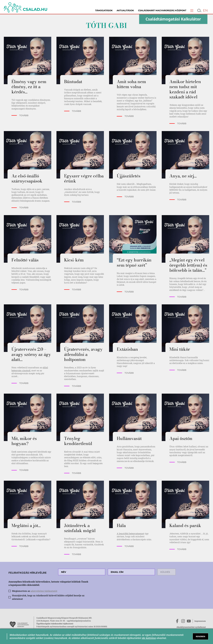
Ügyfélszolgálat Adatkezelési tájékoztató (55, 624)
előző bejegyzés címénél (30, 369)
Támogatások (104, 10)
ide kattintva (149, 638)
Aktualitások (125, 10)
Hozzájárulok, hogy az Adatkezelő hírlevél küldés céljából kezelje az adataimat (48, 597)
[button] (192, 10)
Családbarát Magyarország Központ (162, 10)
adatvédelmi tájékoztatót (44, 591)
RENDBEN (200, 636)
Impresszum (200, 621)
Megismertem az (35, 591)
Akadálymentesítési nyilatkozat (191, 627)
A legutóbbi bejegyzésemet (130, 534)
